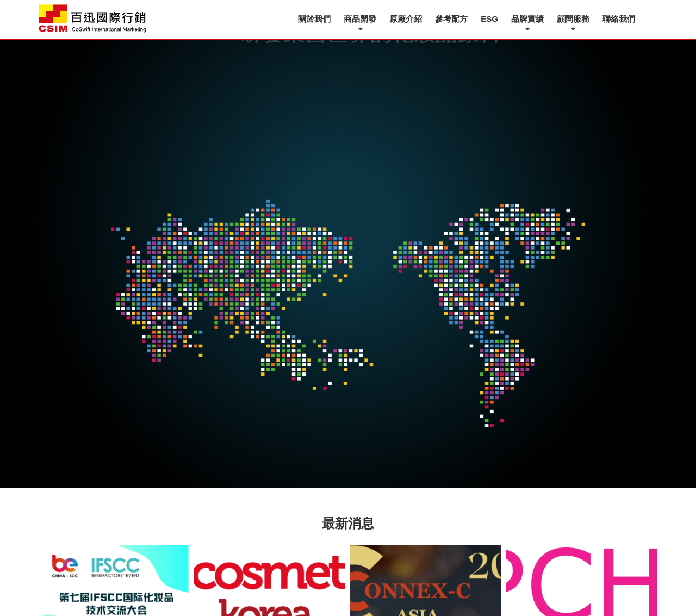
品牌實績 (527, 19)
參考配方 (451, 19)
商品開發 (360, 19)
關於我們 (314, 19)
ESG (489, 19)
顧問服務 (573, 19)
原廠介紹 (406, 19)
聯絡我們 (619, 19)
